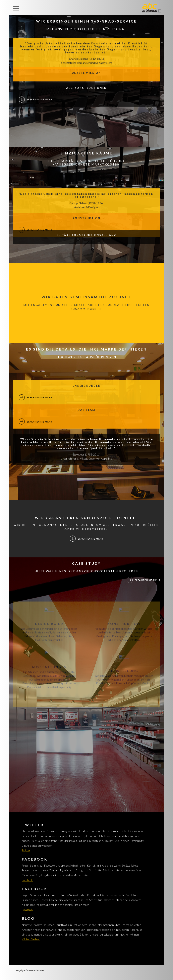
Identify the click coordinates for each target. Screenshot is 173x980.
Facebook (27, 880)
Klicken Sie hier (31, 939)
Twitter (26, 850)
